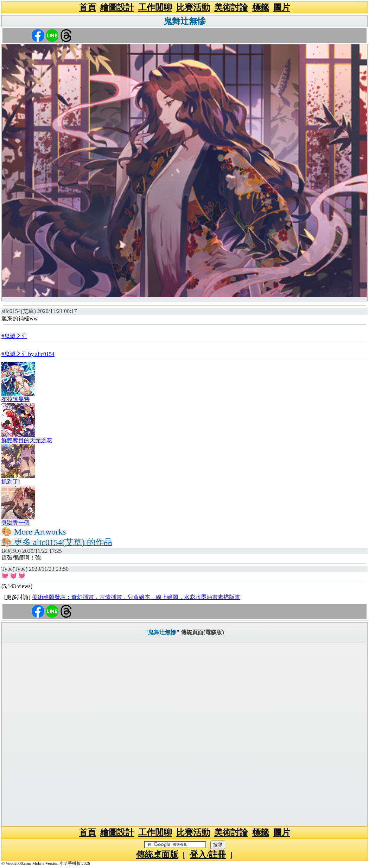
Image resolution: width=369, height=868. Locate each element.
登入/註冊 (208, 855)
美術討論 (231, 7)
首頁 (88, 7)
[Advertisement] (184, 735)
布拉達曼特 (15, 399)
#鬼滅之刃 (14, 336)
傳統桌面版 (157, 855)
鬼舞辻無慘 (185, 21)
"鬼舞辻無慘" (162, 632)
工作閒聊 (155, 7)
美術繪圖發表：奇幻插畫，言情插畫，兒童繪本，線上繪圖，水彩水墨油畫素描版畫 (136, 597)
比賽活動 (193, 7)
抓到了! (11, 482)
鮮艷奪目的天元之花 (27, 440)
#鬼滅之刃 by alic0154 (28, 354)
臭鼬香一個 (15, 523)
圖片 (282, 7)
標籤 (261, 7)
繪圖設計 (117, 7)
